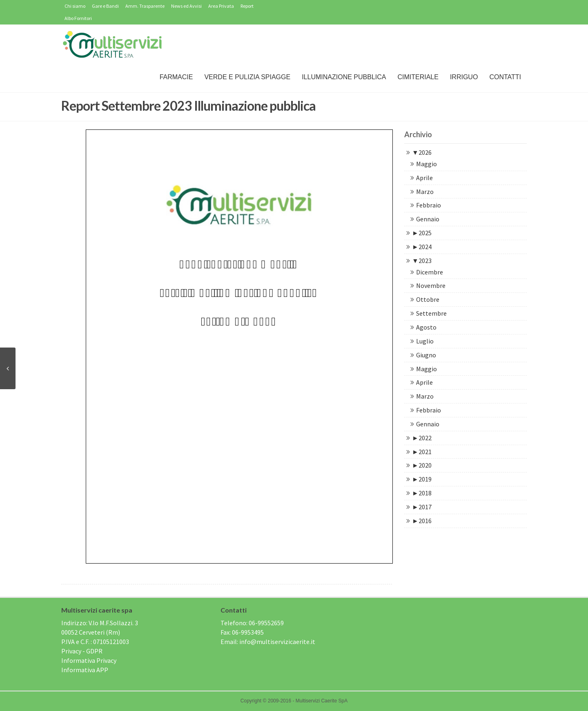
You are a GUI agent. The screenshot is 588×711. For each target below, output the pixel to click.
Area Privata (221, 6)
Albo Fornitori (78, 18)
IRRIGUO (464, 77)
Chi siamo (75, 6)
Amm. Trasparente (145, 6)
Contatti (505, 77)
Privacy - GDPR (82, 651)
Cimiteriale (418, 77)
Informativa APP (85, 670)
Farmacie (176, 77)
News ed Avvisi (186, 6)
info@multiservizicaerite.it (277, 642)
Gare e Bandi (105, 6)
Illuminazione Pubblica (344, 77)
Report (247, 6)
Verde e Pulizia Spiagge (247, 77)
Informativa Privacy (89, 660)
